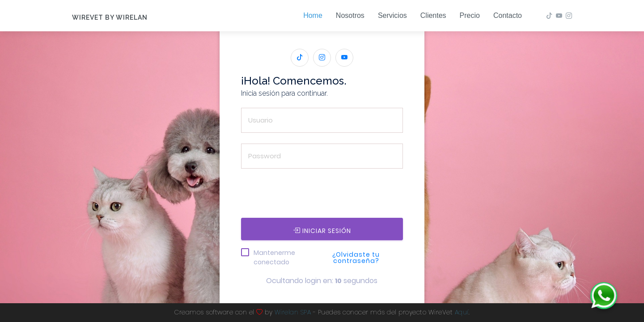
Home (313, 15)
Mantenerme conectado (274, 257)
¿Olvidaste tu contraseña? (356, 258)
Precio (470, 15)
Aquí (462, 312)
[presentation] (309, 197)
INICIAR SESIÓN (322, 231)
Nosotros (350, 15)
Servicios (392, 15)
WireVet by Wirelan (110, 17)
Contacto (508, 15)
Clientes (433, 15)
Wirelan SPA (293, 312)
